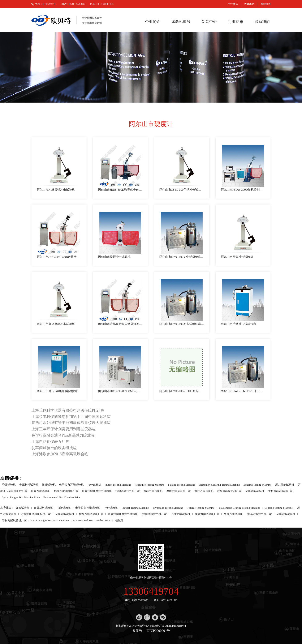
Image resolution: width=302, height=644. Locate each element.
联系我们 (262, 22)
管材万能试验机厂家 (280, 491)
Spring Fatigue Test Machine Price (21, 497)
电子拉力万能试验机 (71, 484)
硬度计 (119, 520)
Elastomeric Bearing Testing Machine (219, 484)
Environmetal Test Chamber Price (62, 497)
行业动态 (236, 22)
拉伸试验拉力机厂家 (128, 491)
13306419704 (151, 591)
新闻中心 (209, 22)
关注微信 (233, 4)
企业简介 (153, 22)
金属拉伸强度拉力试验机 (97, 491)
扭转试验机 (49, 484)
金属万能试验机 (40, 491)
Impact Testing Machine (118, 484)
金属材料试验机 (29, 484)
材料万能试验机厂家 (66, 491)
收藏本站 (249, 4)
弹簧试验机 (9, 484)
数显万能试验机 (204, 491)
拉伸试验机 (94, 484)
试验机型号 (181, 22)
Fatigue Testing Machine (182, 484)
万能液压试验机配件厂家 (36, 514)
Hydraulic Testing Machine (150, 484)
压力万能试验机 (285, 484)
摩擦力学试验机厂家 (179, 491)
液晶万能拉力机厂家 (229, 491)
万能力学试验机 (153, 491)
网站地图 (266, 4)
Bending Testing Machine (258, 484)
